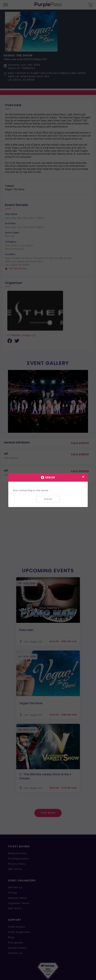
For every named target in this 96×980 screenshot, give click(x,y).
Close (48, 499)
